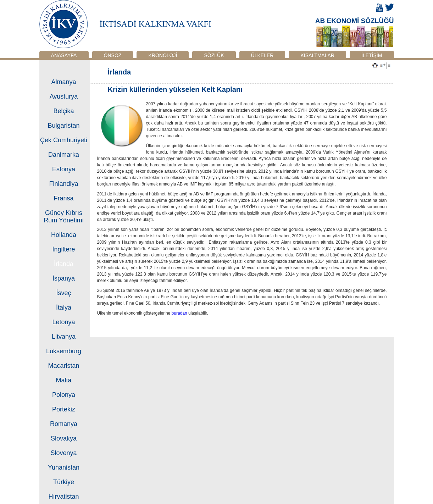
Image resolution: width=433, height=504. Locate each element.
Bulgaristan (63, 126)
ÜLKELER (262, 55)
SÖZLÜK (214, 55)
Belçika (63, 111)
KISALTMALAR (318, 55)
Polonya (64, 395)
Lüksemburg (64, 351)
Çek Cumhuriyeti (64, 140)
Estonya (64, 169)
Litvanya (64, 337)
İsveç (63, 293)
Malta (63, 380)
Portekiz (64, 409)
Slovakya (64, 438)
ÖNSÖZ (113, 55)
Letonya (63, 322)
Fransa (63, 198)
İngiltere (63, 249)
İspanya (64, 278)
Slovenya (63, 453)
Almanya (63, 82)
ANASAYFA (64, 55)
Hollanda (64, 235)
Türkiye (64, 482)
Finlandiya (63, 184)
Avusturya (64, 96)
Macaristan (63, 366)
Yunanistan (64, 467)
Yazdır (375, 65)
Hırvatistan (63, 497)
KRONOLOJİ (163, 55)
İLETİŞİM (372, 55)
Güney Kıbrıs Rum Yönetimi (64, 217)
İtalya (64, 308)
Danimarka (64, 155)
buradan (180, 313)
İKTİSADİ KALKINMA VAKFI (156, 24)
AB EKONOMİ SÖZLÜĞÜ (355, 21)
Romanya (64, 424)
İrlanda (64, 264)
